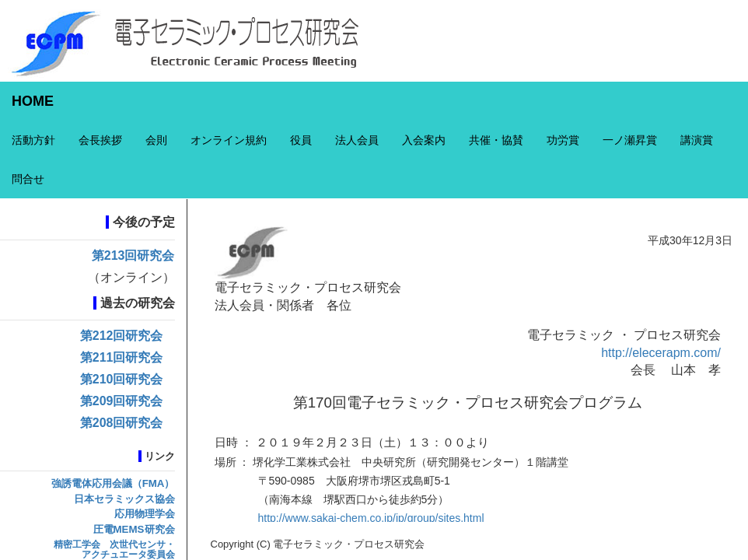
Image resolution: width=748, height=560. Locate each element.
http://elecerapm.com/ (661, 353)
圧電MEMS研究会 (134, 529)
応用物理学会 (145, 514)
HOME (33, 101)
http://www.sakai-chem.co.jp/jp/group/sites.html (371, 518)
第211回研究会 (122, 357)
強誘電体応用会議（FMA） (113, 483)
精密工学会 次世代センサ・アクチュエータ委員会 (114, 549)
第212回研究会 (122, 336)
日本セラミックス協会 (124, 499)
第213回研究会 (133, 255)
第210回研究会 (122, 379)
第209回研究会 (122, 401)
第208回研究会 (122, 423)
